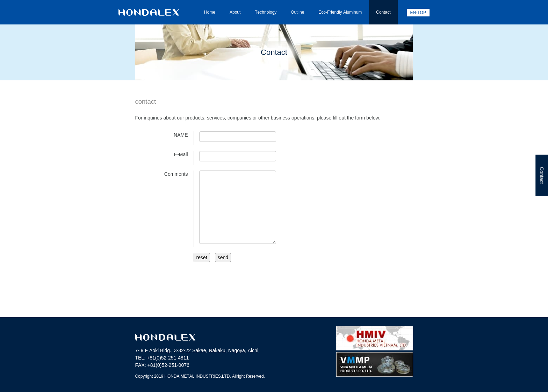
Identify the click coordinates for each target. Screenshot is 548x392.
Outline (297, 12)
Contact (383, 12)
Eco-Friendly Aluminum (340, 12)
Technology (266, 12)
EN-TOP (418, 13)
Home (210, 12)
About (235, 12)
